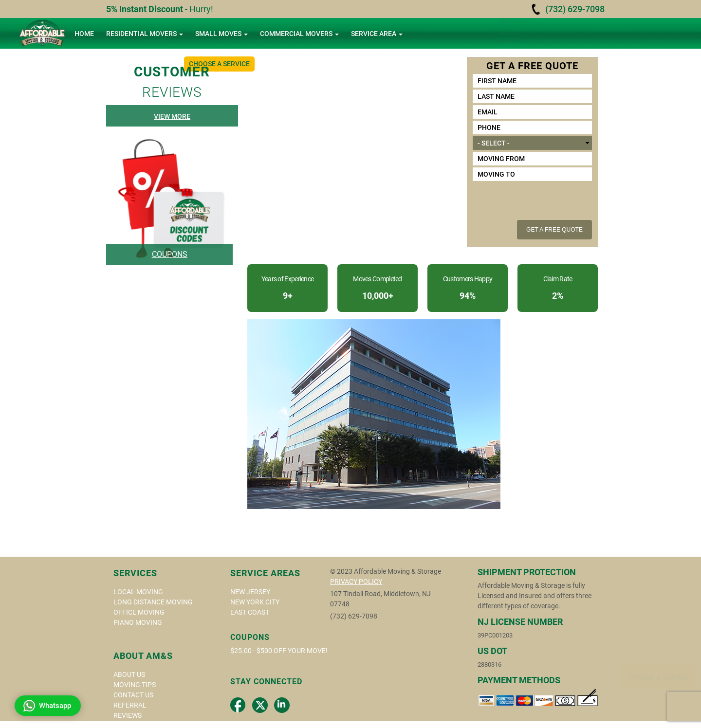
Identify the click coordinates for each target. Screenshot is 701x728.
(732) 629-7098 (575, 9)
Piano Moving (138, 622)
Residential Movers (145, 34)
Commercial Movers (299, 34)
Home (84, 34)
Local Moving (138, 592)
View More (172, 116)
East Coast (250, 612)
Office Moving (139, 612)
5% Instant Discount (145, 9)
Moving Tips (135, 685)
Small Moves (221, 34)
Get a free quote (554, 230)
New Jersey (250, 592)
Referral (130, 705)
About (89, 64)
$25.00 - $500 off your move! (279, 651)
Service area (377, 34)
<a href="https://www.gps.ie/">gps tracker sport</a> (389, 666)
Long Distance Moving (153, 602)
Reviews (128, 715)
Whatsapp (47, 705)
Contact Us (133, 695)
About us (129, 674)
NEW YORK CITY (255, 602)
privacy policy (356, 582)
